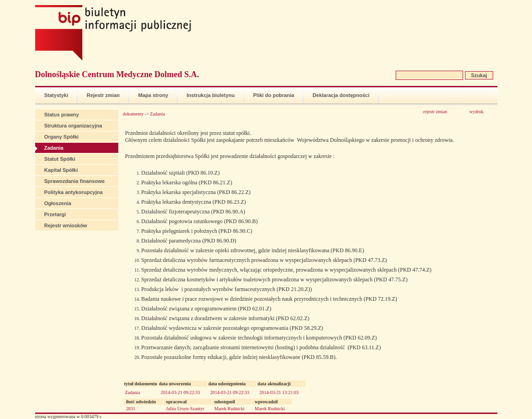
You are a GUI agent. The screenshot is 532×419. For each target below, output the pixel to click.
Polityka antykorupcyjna (74, 192)
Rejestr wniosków (66, 225)
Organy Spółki (62, 137)
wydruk (477, 112)
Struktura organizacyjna (73, 126)
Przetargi (55, 214)
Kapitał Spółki (61, 170)
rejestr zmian (435, 112)
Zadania (54, 148)
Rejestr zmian (103, 95)
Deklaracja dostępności (341, 95)
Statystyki (56, 95)
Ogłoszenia (58, 203)
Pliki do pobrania (274, 95)
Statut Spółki (60, 159)
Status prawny (62, 115)
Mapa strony (153, 95)
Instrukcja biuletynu (211, 95)
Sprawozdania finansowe (75, 181)
